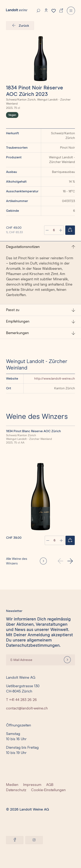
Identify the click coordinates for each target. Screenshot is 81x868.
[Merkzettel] (54, 11)
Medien (12, 785)
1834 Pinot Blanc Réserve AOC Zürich (33, 431)
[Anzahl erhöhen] (61, 230)
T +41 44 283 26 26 (21, 700)
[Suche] (38, 10)
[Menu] (71, 11)
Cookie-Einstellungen (48, 790)
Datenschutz (16, 790)
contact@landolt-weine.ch (27, 708)
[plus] (61, 540)
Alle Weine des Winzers (17, 561)
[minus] (48, 540)
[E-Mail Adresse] (33, 660)
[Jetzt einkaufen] (70, 230)
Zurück (20, 26)
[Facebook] (15, 840)
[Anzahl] (54, 230)
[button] (70, 561)
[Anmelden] (67, 660)
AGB (50, 785)
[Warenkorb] (61, 10)
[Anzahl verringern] (47, 230)
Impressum (32, 785)
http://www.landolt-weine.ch (55, 379)
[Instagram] (34, 840)
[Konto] (46, 10)
